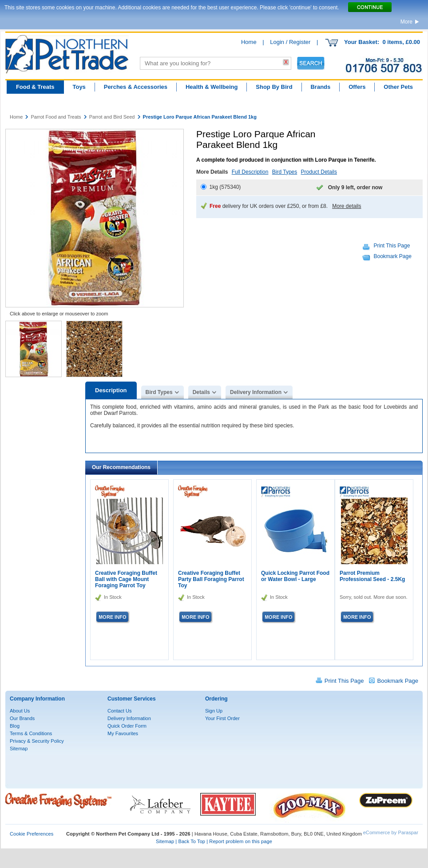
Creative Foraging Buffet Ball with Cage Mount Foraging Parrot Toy (126, 579)
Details (201, 392)
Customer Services (132, 699)
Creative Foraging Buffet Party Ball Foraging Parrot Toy (211, 579)
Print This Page (392, 246)
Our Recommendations (121, 467)
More (406, 22)
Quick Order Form (127, 726)
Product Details (319, 172)
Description (111, 390)
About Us (20, 711)
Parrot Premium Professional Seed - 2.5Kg (372, 576)
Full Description (250, 172)
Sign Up (214, 711)
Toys (79, 87)
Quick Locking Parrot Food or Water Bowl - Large (295, 576)
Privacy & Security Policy (37, 741)
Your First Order (222, 718)
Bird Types (285, 172)
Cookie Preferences (32, 834)
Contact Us (119, 711)
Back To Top (192, 841)
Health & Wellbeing (212, 87)
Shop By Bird (274, 87)
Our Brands (22, 718)
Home (249, 42)
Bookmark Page (393, 256)
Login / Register (290, 42)
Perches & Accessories (136, 87)
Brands (320, 87)
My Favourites (123, 733)
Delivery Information (256, 392)
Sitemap (19, 749)
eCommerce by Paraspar (391, 832)
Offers (357, 87)
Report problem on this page (241, 841)
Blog (15, 726)
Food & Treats (35, 87)
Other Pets (398, 87)
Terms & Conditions (31, 733)
